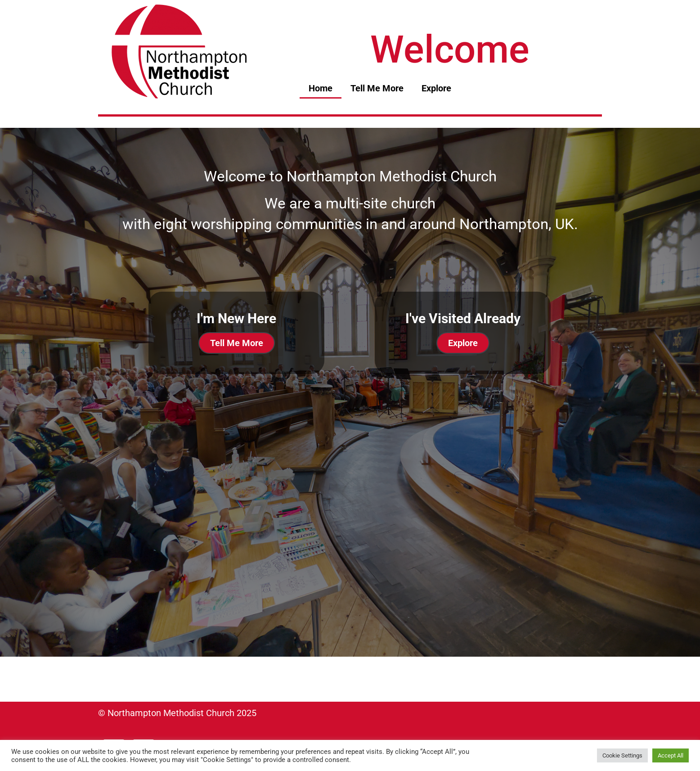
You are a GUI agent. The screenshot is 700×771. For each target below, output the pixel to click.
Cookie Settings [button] (622, 755)
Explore (436, 88)
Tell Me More (377, 88)
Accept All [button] (671, 755)
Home (321, 88)
